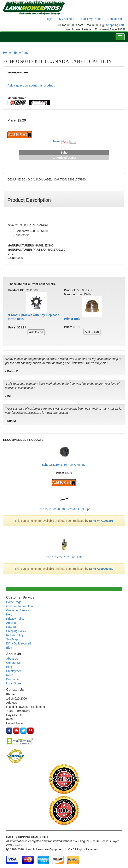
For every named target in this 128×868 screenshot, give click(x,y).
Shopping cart (115, 25)
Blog (9, 648)
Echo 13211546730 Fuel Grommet (64, 465)
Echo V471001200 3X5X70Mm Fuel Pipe (64, 509)
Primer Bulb (72, 319)
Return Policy (15, 635)
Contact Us (115, 19)
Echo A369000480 (101, 569)
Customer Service (18, 610)
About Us (12, 659)
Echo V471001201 (101, 521)
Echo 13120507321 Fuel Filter (64, 557)
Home (7, 53)
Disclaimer (13, 679)
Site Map (12, 639)
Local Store (14, 683)
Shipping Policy (16, 631)
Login (49, 19)
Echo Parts (21, 53)
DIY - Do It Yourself (19, 643)
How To (11, 627)
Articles (11, 623)
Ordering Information (19, 606)
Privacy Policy (15, 619)
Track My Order (91, 19)
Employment (14, 671)
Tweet (56, 141)
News (10, 675)
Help (9, 614)
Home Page (14, 602)
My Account (67, 19)
